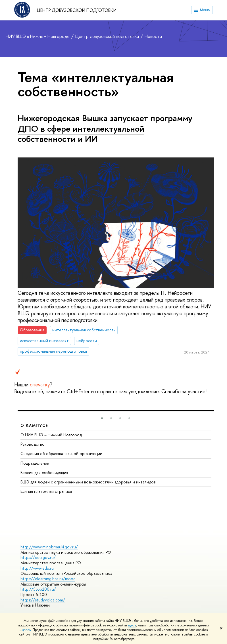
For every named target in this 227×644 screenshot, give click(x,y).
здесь (132, 625)
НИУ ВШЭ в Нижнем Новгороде (38, 36)
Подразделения (35, 463)
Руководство (33, 444)
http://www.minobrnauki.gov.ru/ (49, 547)
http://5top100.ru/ (38, 589)
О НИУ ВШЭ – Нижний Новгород (51, 435)
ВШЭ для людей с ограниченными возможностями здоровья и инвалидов (88, 482)
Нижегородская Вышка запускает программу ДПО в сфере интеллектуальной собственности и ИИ (105, 128)
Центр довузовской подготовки (77, 10)
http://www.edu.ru (37, 568)
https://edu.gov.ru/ (38, 557)
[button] (102, 418)
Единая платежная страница (46, 491)
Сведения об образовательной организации (61, 453)
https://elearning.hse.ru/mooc (48, 579)
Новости (153, 36)
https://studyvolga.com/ (43, 600)
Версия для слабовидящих (44, 473)
